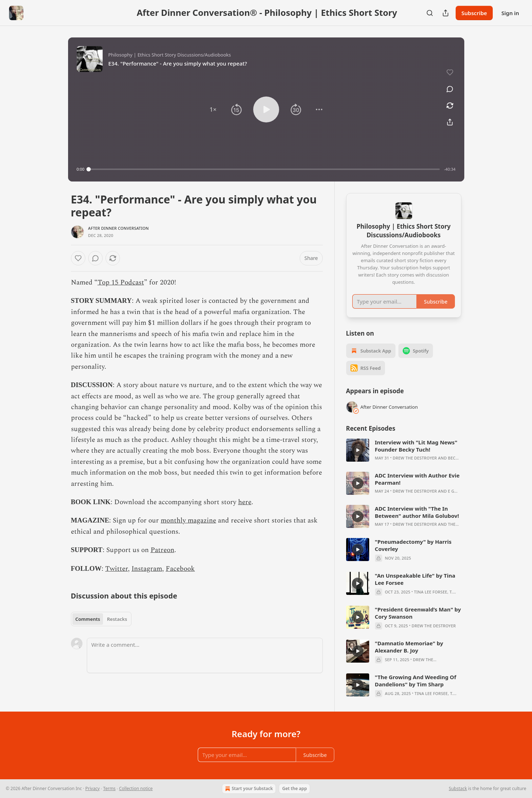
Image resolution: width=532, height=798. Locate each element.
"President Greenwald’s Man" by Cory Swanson (418, 613)
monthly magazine (188, 521)
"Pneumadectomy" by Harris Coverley (413, 545)
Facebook (180, 569)
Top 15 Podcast (121, 283)
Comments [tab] (88, 619)
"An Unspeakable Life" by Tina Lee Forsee (415, 579)
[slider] (264, 169)
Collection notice (136, 788)
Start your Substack (248, 789)
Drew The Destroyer (415, 458)
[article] (404, 450)
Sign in (510, 13)
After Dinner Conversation (119, 228)
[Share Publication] (446, 13)
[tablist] (101, 619)
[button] (213, 109)
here (245, 502)
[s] (358, 450)
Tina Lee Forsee (430, 592)
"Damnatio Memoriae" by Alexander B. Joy (409, 647)
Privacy (93, 788)
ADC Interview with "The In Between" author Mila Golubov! (417, 512)
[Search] (430, 13)
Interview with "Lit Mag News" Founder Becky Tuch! (416, 446)
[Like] (78, 258)
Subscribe (474, 13)
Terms (109, 788)
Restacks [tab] (117, 619)
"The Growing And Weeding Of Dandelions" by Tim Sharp (416, 681)
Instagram (147, 569)
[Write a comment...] (205, 655)
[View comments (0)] (450, 89)
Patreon (162, 550)
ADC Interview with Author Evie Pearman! (417, 479)
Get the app (294, 788)
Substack (458, 788)
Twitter (117, 569)
